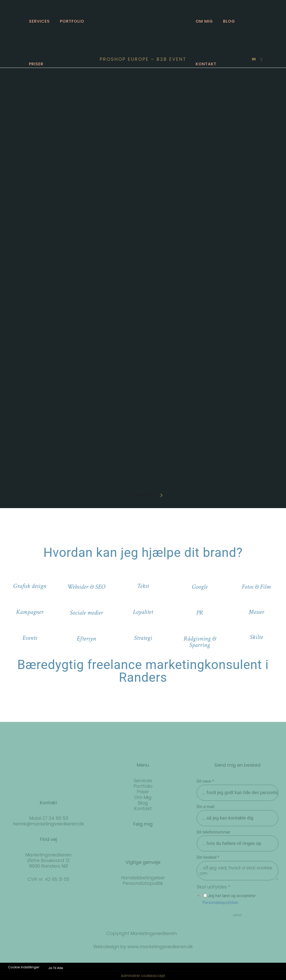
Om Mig (143, 797)
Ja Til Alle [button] (56, 968)
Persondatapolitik (143, 883)
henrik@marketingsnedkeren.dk (48, 824)
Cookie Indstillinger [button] (24, 967)
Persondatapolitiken (221, 903)
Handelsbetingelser (143, 878)
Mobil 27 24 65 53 (49, 818)
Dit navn (205, 781)
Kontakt (206, 64)
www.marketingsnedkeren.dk (160, 947)
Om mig (204, 21)
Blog (229, 21)
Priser (36, 64)
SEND (237, 915)
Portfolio (72, 21)
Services (39, 21)
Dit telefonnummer (214, 832)
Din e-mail (206, 807)
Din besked (208, 857)
